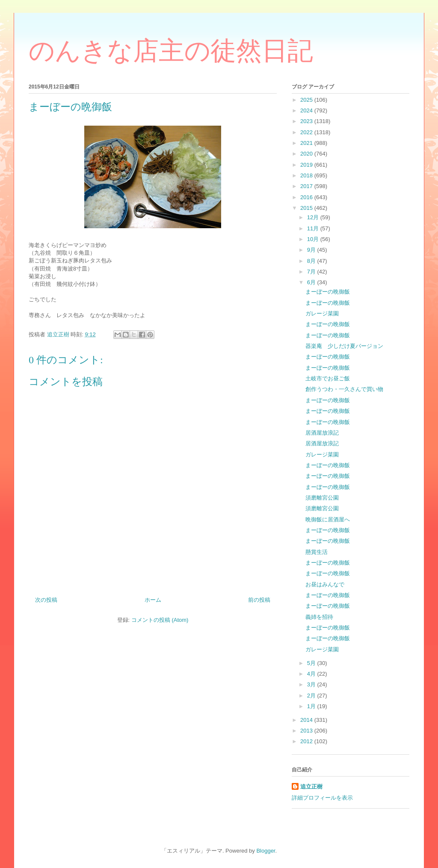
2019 (307, 165)
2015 (307, 208)
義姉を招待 (319, 617)
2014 (307, 720)
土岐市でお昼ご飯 (328, 378)
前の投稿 (259, 600)
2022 (307, 132)
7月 (312, 272)
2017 (307, 186)
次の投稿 (46, 600)
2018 (307, 175)
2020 (307, 154)
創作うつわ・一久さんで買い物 (344, 389)
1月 (312, 706)
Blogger (266, 851)
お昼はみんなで (325, 584)
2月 (312, 696)
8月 (312, 261)
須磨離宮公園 (322, 498)
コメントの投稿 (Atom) (160, 620)
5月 (312, 663)
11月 (314, 228)
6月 (312, 282)
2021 (307, 143)
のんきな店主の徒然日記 (171, 51)
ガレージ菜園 (322, 313)
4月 (312, 674)
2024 (307, 110)
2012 (307, 741)
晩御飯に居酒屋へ (328, 519)
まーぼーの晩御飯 (328, 292)
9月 (312, 250)
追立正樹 (311, 787)
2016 (307, 197)
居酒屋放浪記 (322, 433)
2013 (307, 731)
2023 (307, 121)
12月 (314, 217)
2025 (307, 100)
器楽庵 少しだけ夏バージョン (344, 346)
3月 (312, 684)
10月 (314, 239)
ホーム (153, 600)
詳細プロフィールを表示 (322, 798)
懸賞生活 (317, 552)
